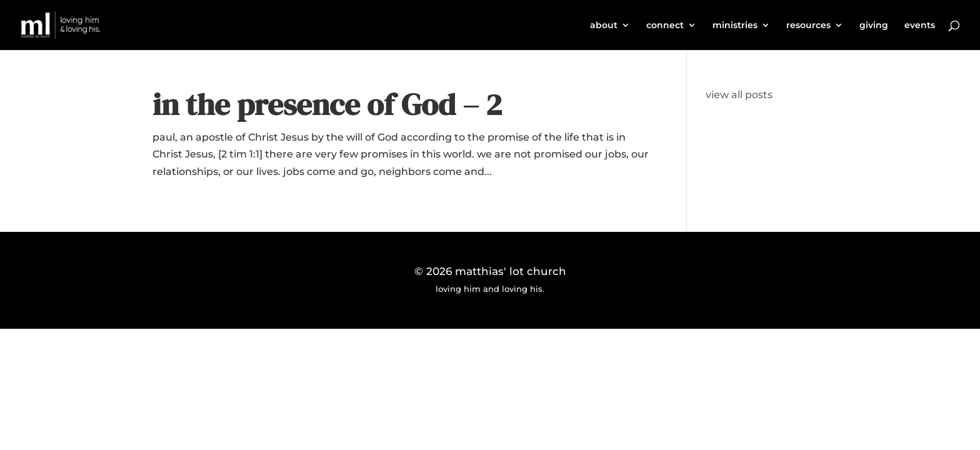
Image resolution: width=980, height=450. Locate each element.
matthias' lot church (511, 271)
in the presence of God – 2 (327, 104)
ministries (735, 26)
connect (665, 26)
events (920, 26)
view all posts (739, 95)
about (604, 26)
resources (808, 26)
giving (874, 26)
